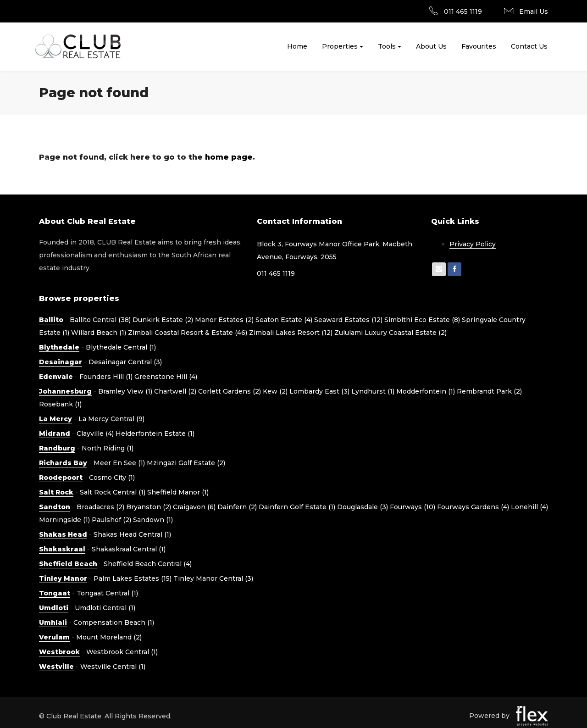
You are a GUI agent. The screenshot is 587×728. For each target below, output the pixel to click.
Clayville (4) (95, 433)
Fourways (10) (413, 507)
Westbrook (59, 652)
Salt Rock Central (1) (113, 492)
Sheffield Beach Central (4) (148, 564)
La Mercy (55, 419)
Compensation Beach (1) (114, 622)
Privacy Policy (473, 244)
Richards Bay (63, 463)
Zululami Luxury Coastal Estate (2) (390, 333)
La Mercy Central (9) (111, 419)
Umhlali (53, 622)
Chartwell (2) (175, 391)
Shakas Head (63, 534)
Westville (56, 667)
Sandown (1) (153, 520)
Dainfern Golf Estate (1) (297, 507)
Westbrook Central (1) (122, 652)
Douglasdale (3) (363, 507)
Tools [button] (387, 46)
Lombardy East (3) (319, 391)
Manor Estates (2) (224, 320)
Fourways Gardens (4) (473, 507)
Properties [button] (340, 46)
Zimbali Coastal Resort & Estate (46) (188, 333)
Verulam (54, 637)
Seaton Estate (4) (284, 320)
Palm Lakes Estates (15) (133, 578)
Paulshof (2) (111, 520)
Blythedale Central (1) (121, 347)
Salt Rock (56, 492)
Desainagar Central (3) (125, 362)
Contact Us (529, 46)
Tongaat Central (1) (107, 593)
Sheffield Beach (68, 564)
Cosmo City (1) (112, 478)
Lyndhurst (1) (373, 391)
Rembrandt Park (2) (489, 391)
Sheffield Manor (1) (178, 492)
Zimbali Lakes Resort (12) (291, 333)
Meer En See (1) (119, 463)
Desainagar (61, 362)
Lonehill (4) (529, 507)
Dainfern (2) (237, 507)
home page (229, 157)
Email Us (534, 11)
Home (297, 46)
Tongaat (55, 593)
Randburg (57, 448)
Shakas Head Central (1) (132, 534)
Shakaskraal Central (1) (129, 549)
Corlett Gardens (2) (230, 391)
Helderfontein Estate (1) (155, 433)
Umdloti (54, 608)
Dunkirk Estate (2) (163, 320)
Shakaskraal (62, 549)
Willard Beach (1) (99, 333)
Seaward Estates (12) (348, 320)
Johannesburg (65, 391)
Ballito (51, 320)
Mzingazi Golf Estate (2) (186, 463)
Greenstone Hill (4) (166, 377)
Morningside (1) (64, 520)
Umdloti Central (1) (105, 608)
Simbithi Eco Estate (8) (422, 320)
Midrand (55, 433)
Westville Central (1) (113, 667)
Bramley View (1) (125, 391)
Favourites (479, 46)
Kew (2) (275, 391)
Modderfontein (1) (426, 391)
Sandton (55, 507)
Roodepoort (61, 478)
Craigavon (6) (194, 507)
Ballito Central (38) (100, 320)
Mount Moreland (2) (109, 637)
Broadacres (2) (100, 507)
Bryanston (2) (149, 507)
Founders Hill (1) (106, 377)
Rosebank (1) (60, 404)
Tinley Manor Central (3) (213, 578)
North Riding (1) (108, 448)
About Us (431, 46)
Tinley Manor (63, 578)
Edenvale (56, 377)
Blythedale (59, 347)
